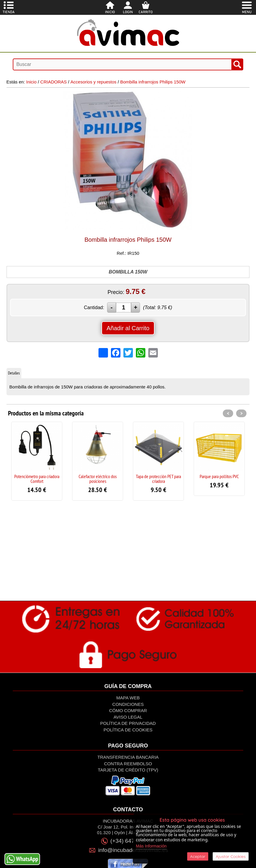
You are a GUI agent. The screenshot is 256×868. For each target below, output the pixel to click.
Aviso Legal (128, 717)
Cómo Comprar (128, 710)
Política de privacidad (128, 723)
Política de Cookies (128, 730)
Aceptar (198, 856)
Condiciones (128, 704)
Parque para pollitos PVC (219, 476)
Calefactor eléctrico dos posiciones (98, 479)
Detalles (14, 373)
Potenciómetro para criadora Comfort (37, 479)
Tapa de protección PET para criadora (158, 479)
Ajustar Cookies (231, 856)
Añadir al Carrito (128, 328)
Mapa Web (128, 698)
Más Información (151, 846)
